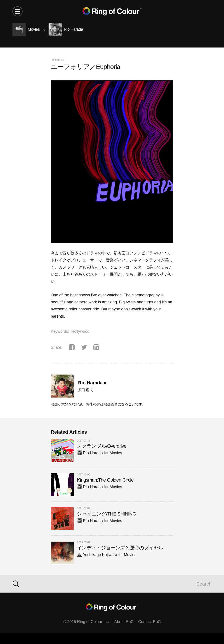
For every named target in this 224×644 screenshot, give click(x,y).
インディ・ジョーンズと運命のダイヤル (120, 548)
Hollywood (80, 331)
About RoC (124, 622)
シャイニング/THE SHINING (107, 514)
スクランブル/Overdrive (102, 446)
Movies (116, 453)
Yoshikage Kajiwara (97, 555)
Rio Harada (90, 453)
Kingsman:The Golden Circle (105, 480)
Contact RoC (150, 622)
